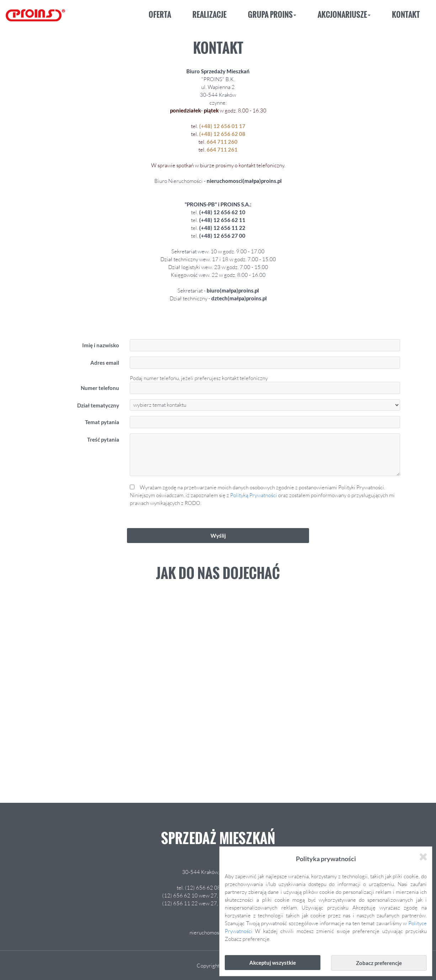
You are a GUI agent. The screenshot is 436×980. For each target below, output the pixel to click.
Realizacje (209, 14)
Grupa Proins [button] (272, 14)
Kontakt (406, 14)
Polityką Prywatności (254, 495)
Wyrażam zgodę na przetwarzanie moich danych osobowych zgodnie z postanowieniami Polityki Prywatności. (265, 495)
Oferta (160, 14)
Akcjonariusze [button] (344, 14)
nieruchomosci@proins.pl (218, 932)
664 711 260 (222, 142)
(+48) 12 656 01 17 (222, 126)
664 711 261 (222, 149)
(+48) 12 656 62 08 (222, 134)
